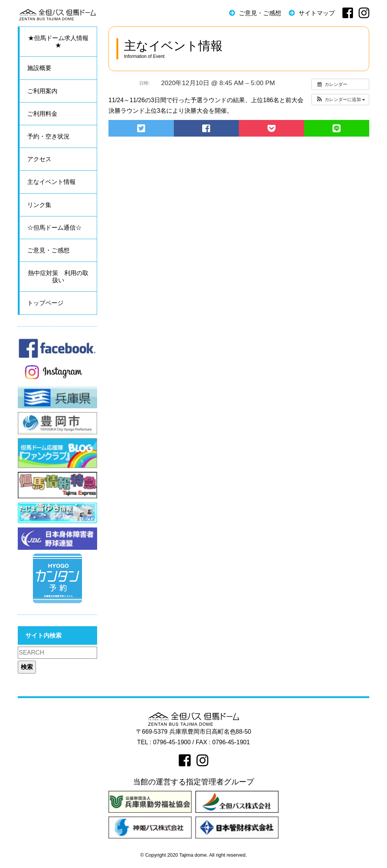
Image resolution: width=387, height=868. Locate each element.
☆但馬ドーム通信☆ (54, 228)
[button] (340, 100)
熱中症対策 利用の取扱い (58, 277)
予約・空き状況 (48, 136)
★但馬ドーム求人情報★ (58, 42)
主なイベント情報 (51, 182)
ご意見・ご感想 (260, 13)
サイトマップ (317, 13)
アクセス (39, 159)
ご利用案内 (42, 91)
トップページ (45, 303)
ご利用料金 (42, 114)
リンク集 (39, 205)
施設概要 (39, 68)
